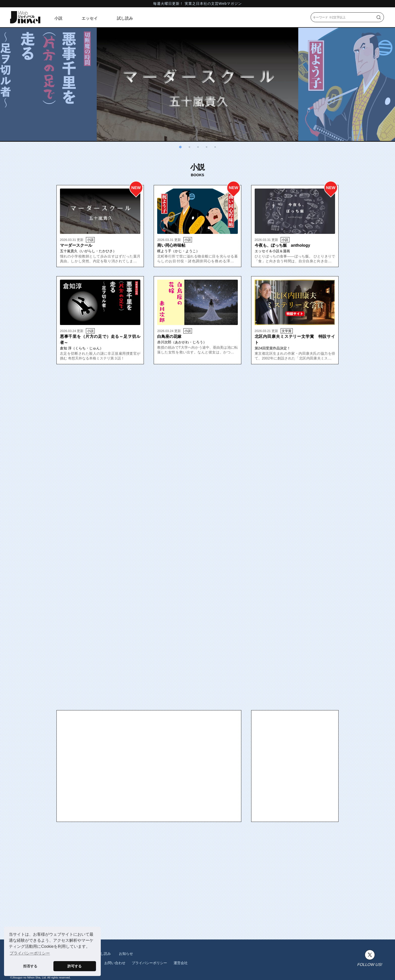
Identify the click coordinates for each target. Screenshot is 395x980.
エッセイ (90, 18)
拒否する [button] (30, 966)
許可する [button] (75, 966)
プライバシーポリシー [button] (30, 953)
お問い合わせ (115, 963)
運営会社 (181, 963)
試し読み (125, 18)
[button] (180, 147)
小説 (58, 18)
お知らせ (126, 954)
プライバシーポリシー (149, 963)
